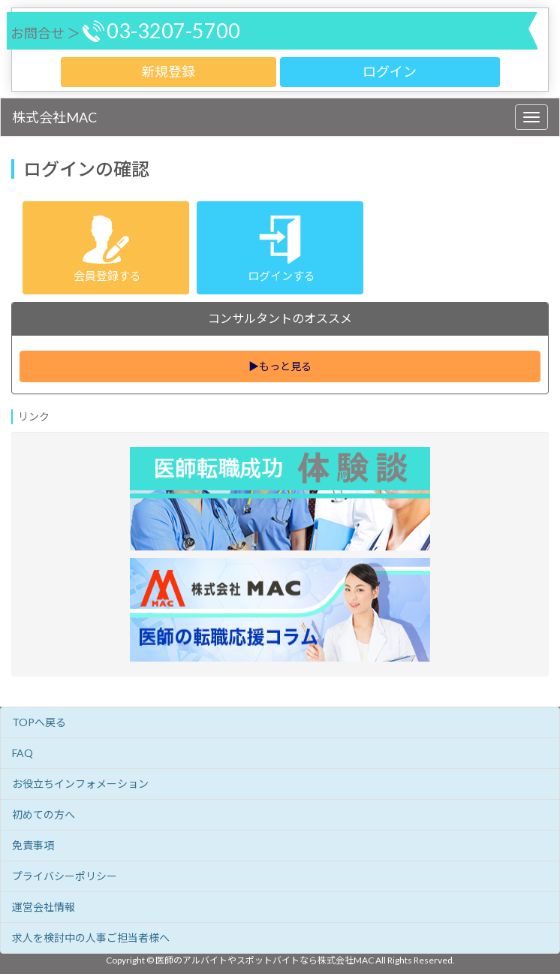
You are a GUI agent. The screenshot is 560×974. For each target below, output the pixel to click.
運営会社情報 (44, 907)
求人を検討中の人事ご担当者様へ (91, 938)
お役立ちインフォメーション (80, 784)
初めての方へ (44, 814)
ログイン (390, 71)
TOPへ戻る (39, 722)
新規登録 (168, 71)
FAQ (23, 753)
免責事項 (33, 845)
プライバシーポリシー (65, 876)
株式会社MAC (54, 117)
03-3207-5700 (173, 30)
